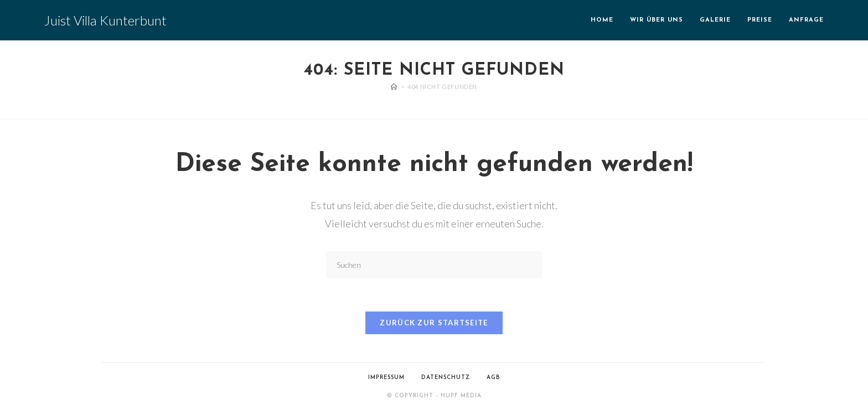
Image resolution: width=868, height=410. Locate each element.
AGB (494, 378)
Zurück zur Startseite (434, 323)
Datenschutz (446, 378)
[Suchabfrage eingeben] (434, 265)
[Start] (394, 87)
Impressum (386, 378)
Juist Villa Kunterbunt (105, 20)
